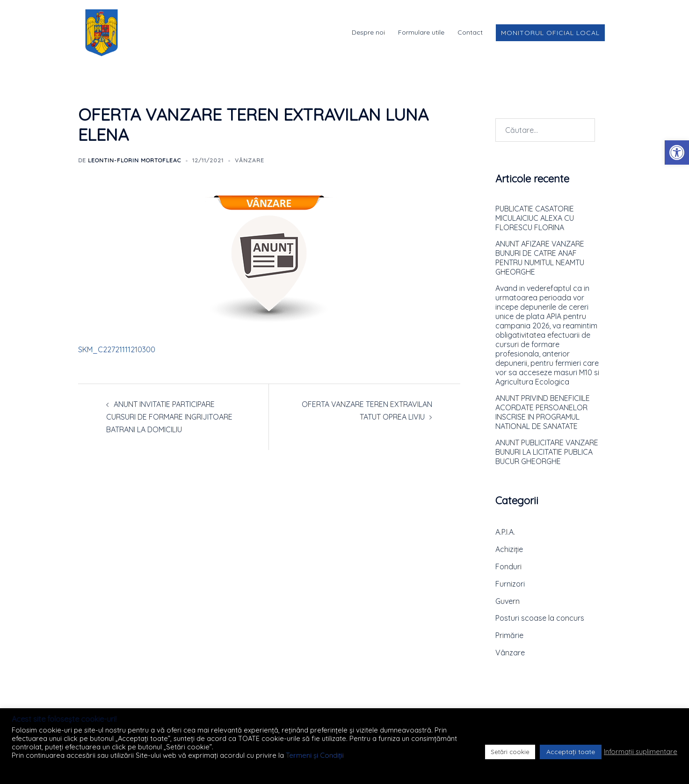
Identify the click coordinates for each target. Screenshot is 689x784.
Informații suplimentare (641, 752)
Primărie (509, 635)
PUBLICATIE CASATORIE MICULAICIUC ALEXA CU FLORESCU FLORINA (535, 218)
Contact (470, 32)
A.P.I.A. (505, 532)
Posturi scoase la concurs (540, 618)
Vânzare (250, 160)
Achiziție (509, 549)
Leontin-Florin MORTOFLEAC (134, 160)
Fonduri (508, 566)
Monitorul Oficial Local (550, 33)
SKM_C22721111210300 (117, 349)
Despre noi (368, 32)
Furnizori (510, 584)
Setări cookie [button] (510, 752)
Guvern (508, 601)
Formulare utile (421, 32)
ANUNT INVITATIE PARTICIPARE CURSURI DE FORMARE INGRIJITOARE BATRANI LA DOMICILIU (169, 417)
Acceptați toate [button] (571, 752)
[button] (677, 152)
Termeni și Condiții (315, 755)
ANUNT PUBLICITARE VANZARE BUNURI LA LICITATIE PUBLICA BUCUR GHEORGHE (547, 452)
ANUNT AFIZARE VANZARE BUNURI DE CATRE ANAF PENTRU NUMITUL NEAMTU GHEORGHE (540, 258)
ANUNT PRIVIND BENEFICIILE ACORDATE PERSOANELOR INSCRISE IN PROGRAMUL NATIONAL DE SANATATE (543, 412)
